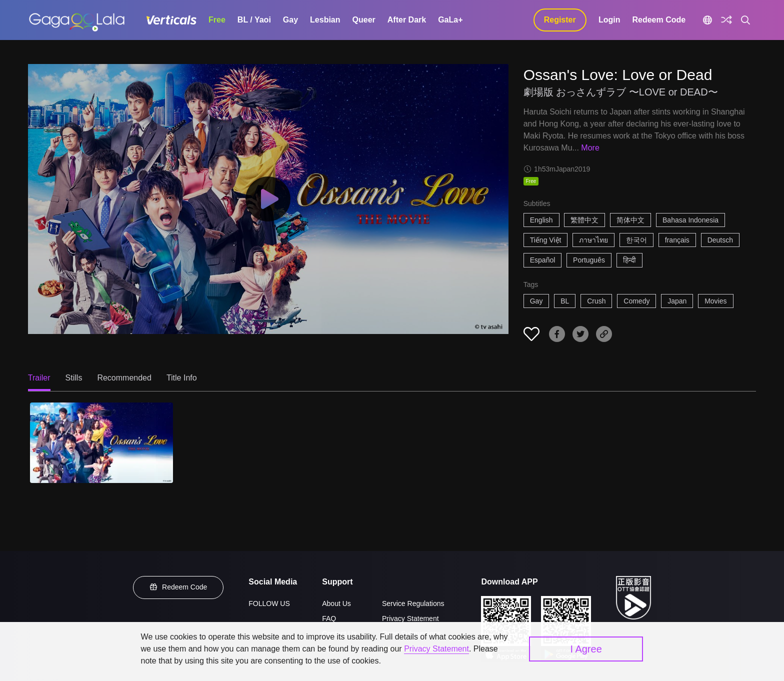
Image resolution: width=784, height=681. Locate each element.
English (541, 220)
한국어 (636, 240)
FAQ (329, 618)
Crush (596, 301)
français (677, 240)
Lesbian (325, 20)
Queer (364, 20)
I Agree (586, 649)
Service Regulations (413, 603)
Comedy (636, 301)
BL (565, 301)
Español (543, 260)
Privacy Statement (410, 618)
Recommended (124, 378)
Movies (715, 301)
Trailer (39, 378)
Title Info (182, 378)
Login (609, 20)
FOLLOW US (269, 603)
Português (589, 260)
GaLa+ (450, 20)
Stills (74, 378)
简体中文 (630, 220)
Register (560, 20)
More (590, 148)
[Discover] (726, 20)
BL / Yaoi (254, 20)
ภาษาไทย (593, 240)
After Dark (407, 20)
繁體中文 (584, 220)
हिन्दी (629, 260)
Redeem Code (659, 20)
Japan (677, 301)
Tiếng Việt (546, 240)
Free (217, 20)
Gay (290, 20)
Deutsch (720, 240)
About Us (336, 603)
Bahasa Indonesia (690, 220)
